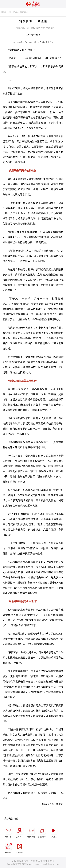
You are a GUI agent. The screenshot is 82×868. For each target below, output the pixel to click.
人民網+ (20, 832)
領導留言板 (42, 832)
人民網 (3, 12)
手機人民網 (31, 832)
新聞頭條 (24, 12)
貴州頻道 (13, 12)
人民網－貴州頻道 (46, 42)
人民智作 (20, 848)
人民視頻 (53, 832)
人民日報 (8, 832)
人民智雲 (8, 848)
